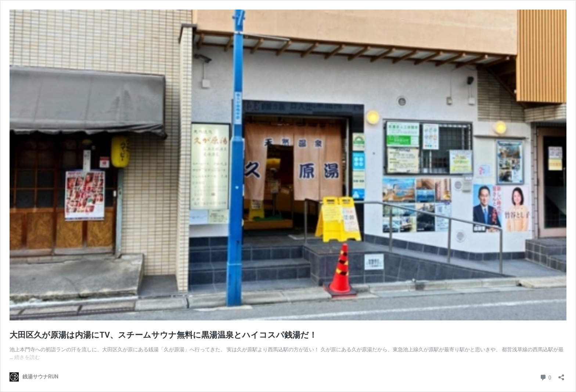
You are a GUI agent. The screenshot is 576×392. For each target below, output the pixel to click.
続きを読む (27, 357)
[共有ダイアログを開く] (561, 375)
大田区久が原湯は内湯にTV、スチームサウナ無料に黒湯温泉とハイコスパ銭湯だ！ (163, 335)
